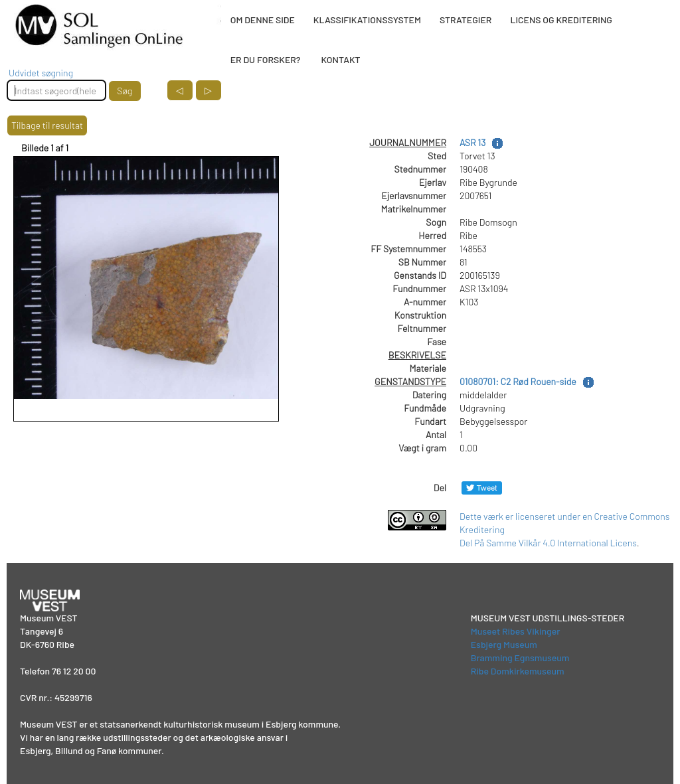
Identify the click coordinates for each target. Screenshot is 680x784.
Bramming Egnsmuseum (520, 658)
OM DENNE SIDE (263, 20)
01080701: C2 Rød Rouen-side (518, 381)
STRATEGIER (466, 20)
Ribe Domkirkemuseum (518, 671)
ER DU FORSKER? (266, 59)
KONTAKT (340, 59)
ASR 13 (472, 142)
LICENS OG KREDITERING (561, 20)
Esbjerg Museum (504, 644)
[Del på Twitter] (482, 488)
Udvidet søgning (41, 73)
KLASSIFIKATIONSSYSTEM (367, 20)
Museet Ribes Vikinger (516, 631)
